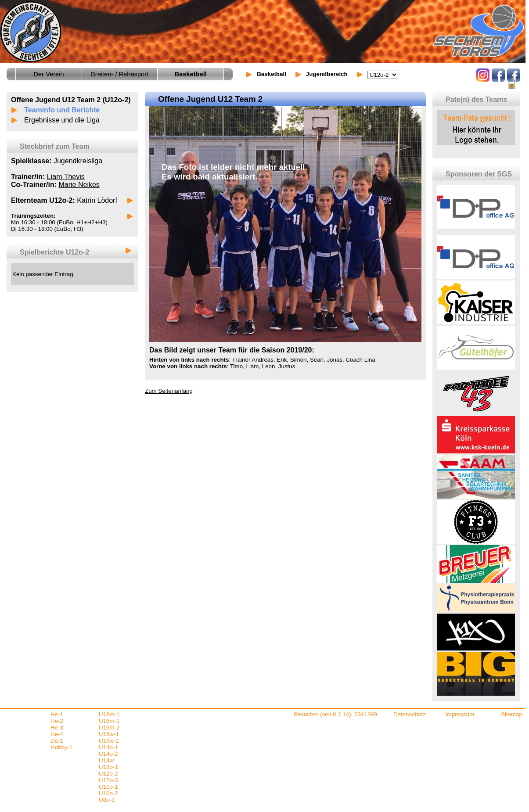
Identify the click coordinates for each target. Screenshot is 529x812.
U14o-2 (108, 754)
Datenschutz (410, 714)
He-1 (57, 714)
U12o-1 (108, 767)
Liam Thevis (66, 177)
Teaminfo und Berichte (62, 110)
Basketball (272, 74)
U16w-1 (109, 734)
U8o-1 (107, 800)
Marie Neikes (79, 185)
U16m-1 (109, 721)
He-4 (57, 734)
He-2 (57, 721)
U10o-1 (108, 787)
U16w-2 (109, 741)
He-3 (57, 728)
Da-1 (57, 741)
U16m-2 (109, 728)
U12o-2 (108, 774)
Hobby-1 (61, 747)
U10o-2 (108, 793)
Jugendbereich (327, 74)
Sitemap (512, 714)
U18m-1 (109, 714)
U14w (106, 760)
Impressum (460, 714)
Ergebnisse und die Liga (62, 120)
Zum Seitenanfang (169, 391)
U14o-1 (108, 747)
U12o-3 (108, 780)
